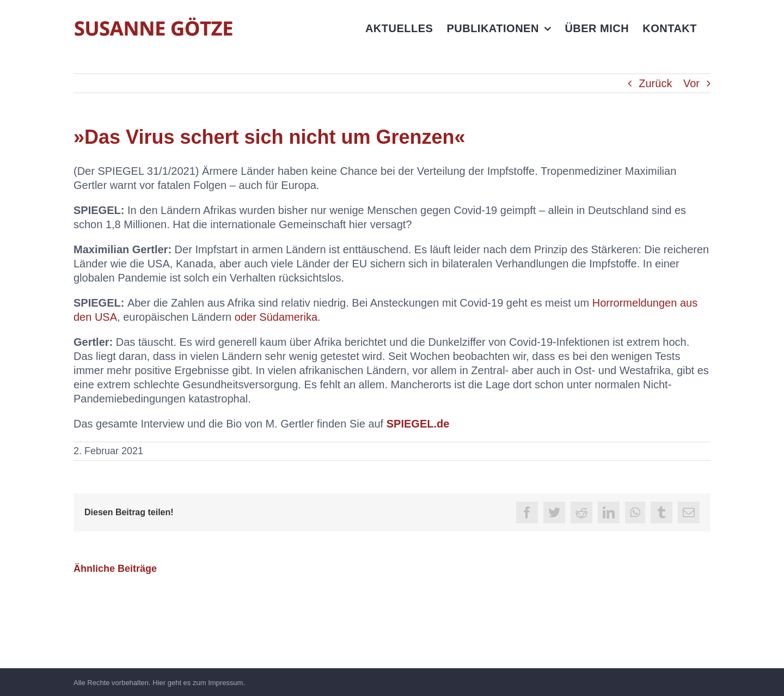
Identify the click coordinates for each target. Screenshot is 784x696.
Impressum (225, 683)
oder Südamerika (276, 317)
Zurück (655, 83)
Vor (691, 83)
